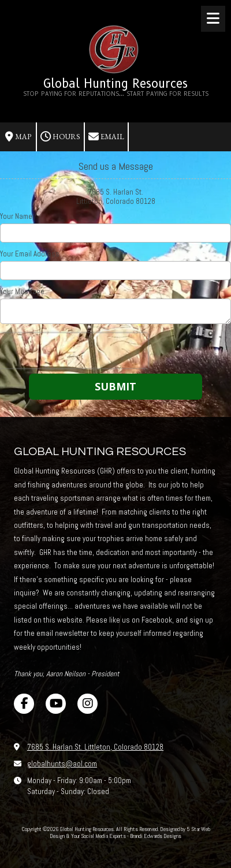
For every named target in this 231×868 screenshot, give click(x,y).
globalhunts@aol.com (62, 764)
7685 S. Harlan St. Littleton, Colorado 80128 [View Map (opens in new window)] (95, 747)
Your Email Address (30, 254)
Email (106, 137)
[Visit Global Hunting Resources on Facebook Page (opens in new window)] (24, 704)
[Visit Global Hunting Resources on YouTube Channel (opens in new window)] (56, 704)
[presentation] (74, 351)
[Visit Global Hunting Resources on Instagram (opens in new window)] (87, 704)
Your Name (16, 217)
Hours (60, 137)
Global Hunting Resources (115, 83)
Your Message (22, 292)
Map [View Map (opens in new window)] (18, 137)
